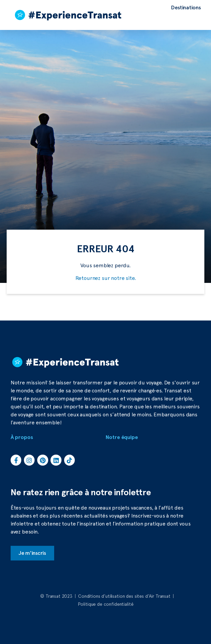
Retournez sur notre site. (106, 278)
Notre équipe (122, 437)
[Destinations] (186, 8)
